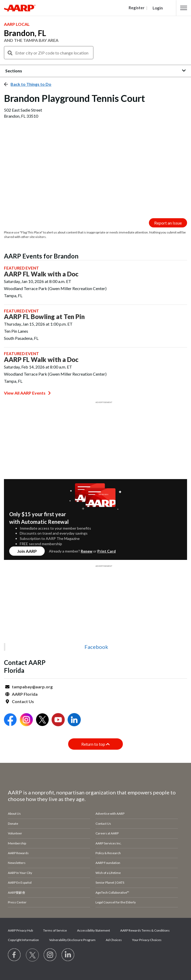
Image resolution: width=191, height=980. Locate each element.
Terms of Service (55, 930)
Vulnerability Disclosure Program (72, 940)
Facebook (96, 647)
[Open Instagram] (26, 720)
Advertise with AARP (110, 814)
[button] (184, 8)
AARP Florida (25, 694)
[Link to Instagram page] (50, 955)
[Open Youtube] (58, 720)
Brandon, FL (25, 33)
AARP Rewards (18, 853)
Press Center (17, 902)
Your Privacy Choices (147, 940)
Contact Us (23, 701)
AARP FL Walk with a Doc (41, 274)
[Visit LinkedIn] (68, 955)
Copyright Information (23, 940)
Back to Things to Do (31, 84)
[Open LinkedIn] (74, 720)
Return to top (95, 744)
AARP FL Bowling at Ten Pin (44, 317)
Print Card (107, 551)
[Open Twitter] (42, 720)
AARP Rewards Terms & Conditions (145, 930)
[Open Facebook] (10, 720)
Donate (13, 824)
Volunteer (15, 833)
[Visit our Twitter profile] (32, 955)
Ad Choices (114, 940)
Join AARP (27, 551)
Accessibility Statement (94, 930)
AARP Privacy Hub (20, 930)
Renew (87, 551)
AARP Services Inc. (109, 843)
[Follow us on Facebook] (14, 955)
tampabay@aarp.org (32, 687)
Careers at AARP (107, 833)
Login (158, 8)
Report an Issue (168, 223)
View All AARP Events (27, 393)
